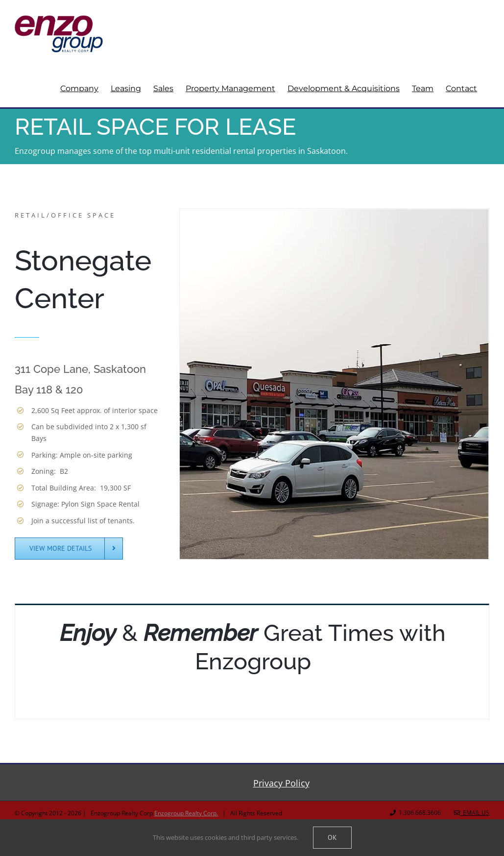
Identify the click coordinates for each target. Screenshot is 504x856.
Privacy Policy (281, 783)
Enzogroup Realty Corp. (186, 813)
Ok (332, 837)
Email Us (472, 813)
